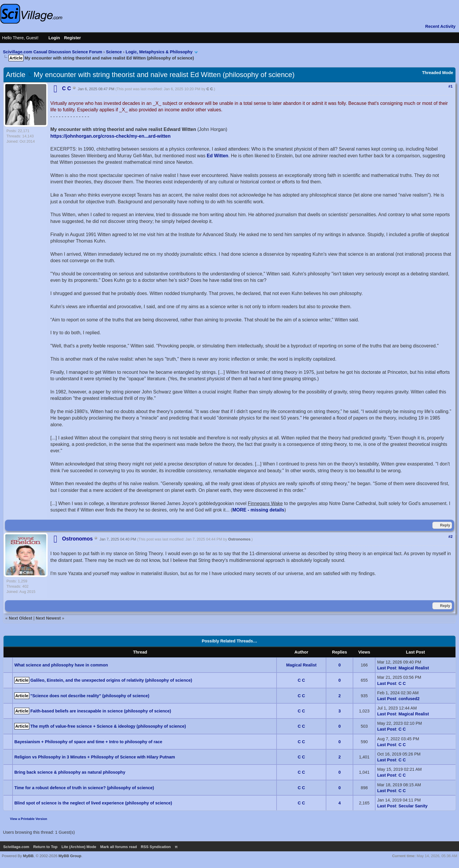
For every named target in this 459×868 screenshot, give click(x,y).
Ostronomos (239, 539)
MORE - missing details (258, 510)
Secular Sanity (413, 806)
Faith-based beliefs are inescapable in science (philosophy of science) (101, 711)
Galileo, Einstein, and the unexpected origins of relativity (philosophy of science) (111, 680)
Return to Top (45, 847)
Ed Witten (217, 156)
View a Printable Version (29, 819)
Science (114, 52)
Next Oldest (20, 618)
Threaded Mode (438, 73)
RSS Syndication (156, 847)
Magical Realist (301, 665)
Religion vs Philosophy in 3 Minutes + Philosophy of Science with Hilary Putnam (95, 757)
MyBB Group (70, 856)
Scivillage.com (16, 847)
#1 (451, 86)
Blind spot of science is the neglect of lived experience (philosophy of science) (93, 803)
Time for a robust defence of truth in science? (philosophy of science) (84, 788)
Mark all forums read (118, 847)
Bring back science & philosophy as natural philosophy (70, 772)
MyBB (28, 856)
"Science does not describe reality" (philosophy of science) (90, 696)
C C (210, 89)
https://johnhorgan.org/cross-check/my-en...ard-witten (111, 136)
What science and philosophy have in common (61, 665)
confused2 (409, 699)
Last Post (387, 668)
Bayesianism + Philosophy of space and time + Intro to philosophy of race (88, 742)
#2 (451, 537)
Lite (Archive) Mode (79, 847)
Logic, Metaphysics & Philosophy (159, 52)
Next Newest (48, 618)
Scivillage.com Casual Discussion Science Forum (53, 52)
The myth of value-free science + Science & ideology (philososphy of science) (108, 726)
